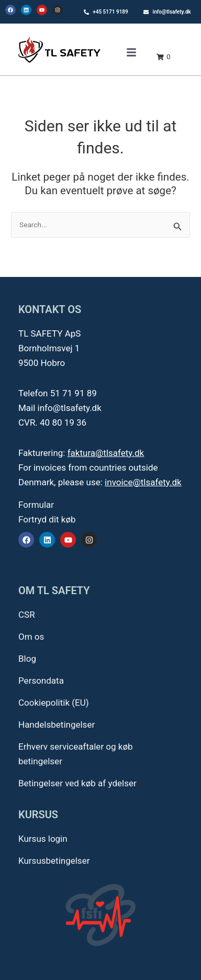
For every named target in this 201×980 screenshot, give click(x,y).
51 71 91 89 (74, 393)
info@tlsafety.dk (70, 408)
